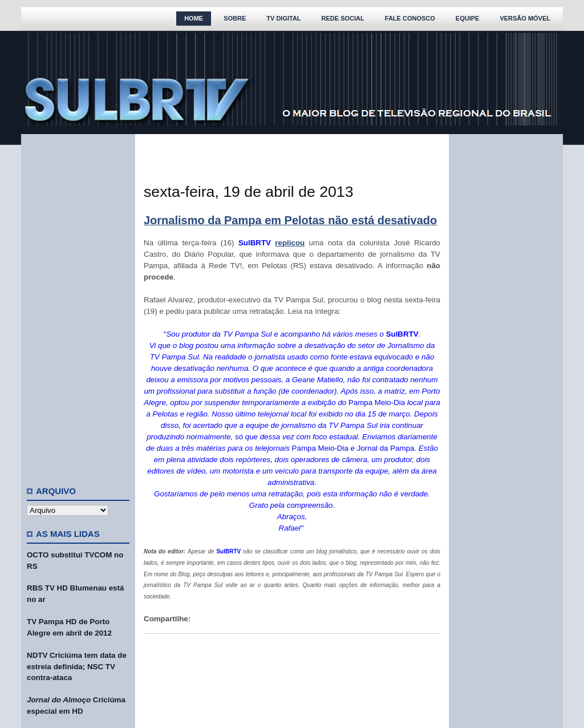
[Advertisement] (78, 305)
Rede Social (343, 18)
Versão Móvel (525, 18)
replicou (290, 243)
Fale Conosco (410, 18)
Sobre (235, 18)
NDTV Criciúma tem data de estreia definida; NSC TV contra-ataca (77, 667)
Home (194, 18)
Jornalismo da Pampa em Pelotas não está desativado (290, 220)
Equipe (468, 18)
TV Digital (283, 18)
